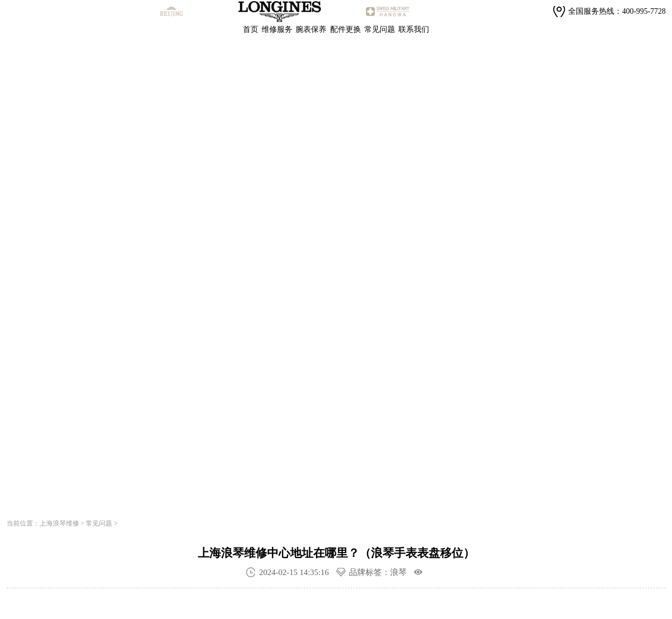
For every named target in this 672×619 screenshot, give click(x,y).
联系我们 (414, 29)
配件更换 (346, 29)
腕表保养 (311, 29)
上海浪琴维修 (59, 523)
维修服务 (277, 29)
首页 (251, 29)
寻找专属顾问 (169, 358)
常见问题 (380, 29)
